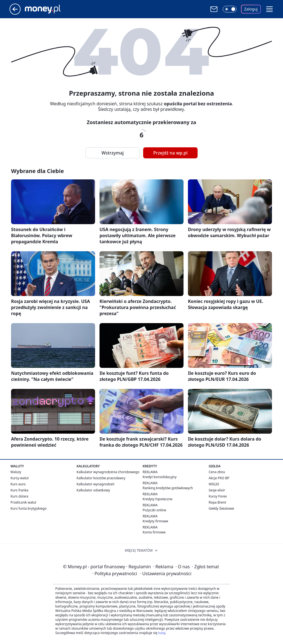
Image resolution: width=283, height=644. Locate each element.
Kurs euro (18, 484)
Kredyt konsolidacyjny (160, 477)
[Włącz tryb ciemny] (230, 9)
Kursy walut (20, 478)
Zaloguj (251, 9)
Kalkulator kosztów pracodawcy (101, 478)
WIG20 (214, 484)
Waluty (16, 472)
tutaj (162, 633)
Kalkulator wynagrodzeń (95, 484)
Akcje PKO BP (219, 478)
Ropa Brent (217, 502)
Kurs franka (19, 490)
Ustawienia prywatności (166, 574)
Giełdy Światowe (221, 508)
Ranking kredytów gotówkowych (168, 488)
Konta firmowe (154, 532)
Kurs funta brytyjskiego (28, 508)
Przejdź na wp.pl (170, 153)
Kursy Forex (218, 496)
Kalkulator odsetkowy (93, 490)
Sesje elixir (217, 490)
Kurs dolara (19, 496)
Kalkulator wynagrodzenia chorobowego (108, 472)
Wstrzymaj (112, 153)
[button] (269, 9)
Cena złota (217, 472)
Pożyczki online (154, 510)
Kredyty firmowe (155, 521)
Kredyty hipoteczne (158, 499)
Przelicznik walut (23, 502)
